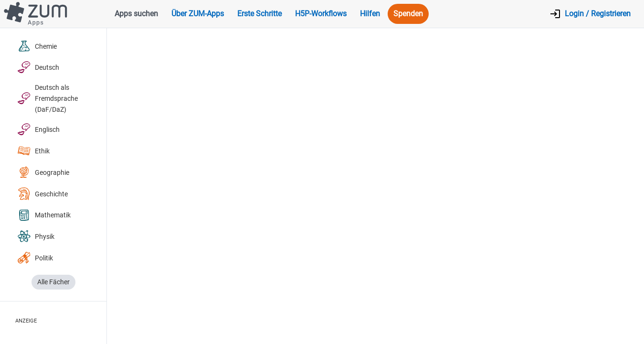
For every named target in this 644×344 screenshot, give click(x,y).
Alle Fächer (53, 282)
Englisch (38, 130)
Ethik (33, 151)
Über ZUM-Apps (198, 14)
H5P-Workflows (321, 14)
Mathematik (44, 216)
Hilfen (370, 14)
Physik (36, 237)
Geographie (43, 173)
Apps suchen (136, 14)
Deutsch (38, 68)
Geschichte (42, 194)
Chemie (37, 47)
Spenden (408, 14)
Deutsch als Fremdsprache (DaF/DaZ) (48, 99)
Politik (35, 258)
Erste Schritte (259, 14)
